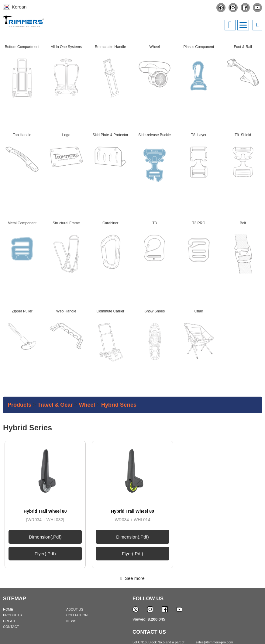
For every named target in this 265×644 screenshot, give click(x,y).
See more (132, 537)
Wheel (87, 405)
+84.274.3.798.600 (213, 611)
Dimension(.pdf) (45, 495)
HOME (8, 568)
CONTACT (11, 585)
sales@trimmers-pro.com (214, 601)
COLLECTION (77, 573)
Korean (19, 7)
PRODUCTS (12, 573)
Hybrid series (119, 405)
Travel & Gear (55, 405)
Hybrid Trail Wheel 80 (45, 470)
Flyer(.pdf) (45, 512)
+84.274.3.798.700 (213, 606)
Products (19, 405)
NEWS (71, 579)
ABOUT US (75, 568)
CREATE (10, 579)
